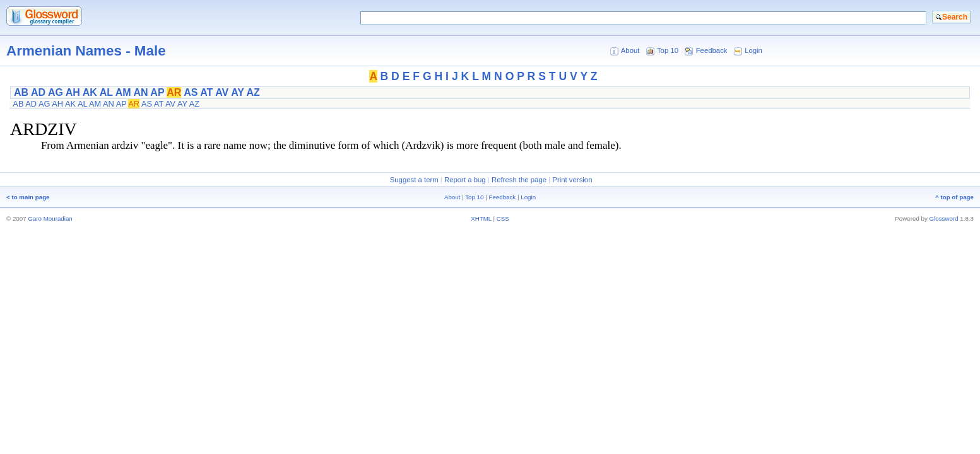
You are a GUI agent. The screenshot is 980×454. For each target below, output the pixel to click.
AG (56, 92)
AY (237, 92)
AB (21, 92)
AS (191, 92)
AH (73, 92)
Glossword (944, 218)
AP (157, 92)
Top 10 (668, 50)
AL (106, 92)
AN (140, 92)
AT (206, 92)
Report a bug (465, 180)
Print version (572, 180)
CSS (503, 218)
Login (753, 50)
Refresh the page (519, 180)
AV (222, 92)
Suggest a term (414, 180)
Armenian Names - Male (86, 51)
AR (174, 92)
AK (90, 92)
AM (123, 92)
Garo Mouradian (50, 218)
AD (38, 92)
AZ (253, 92)
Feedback (712, 50)
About (630, 50)
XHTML (481, 218)
